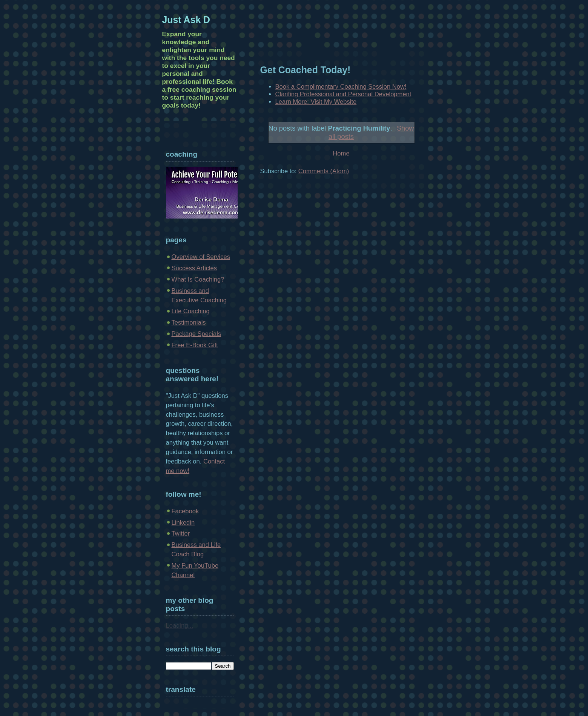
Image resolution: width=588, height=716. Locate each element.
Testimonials (189, 323)
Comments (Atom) (324, 171)
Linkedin (183, 523)
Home (341, 153)
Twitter (181, 534)
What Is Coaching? (198, 279)
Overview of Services (201, 257)
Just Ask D (186, 20)
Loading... (180, 626)
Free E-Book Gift (195, 345)
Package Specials (197, 334)
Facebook (185, 511)
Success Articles (194, 268)
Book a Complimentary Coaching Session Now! (341, 87)
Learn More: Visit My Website (316, 102)
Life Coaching (191, 311)
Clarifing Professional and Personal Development (343, 94)
